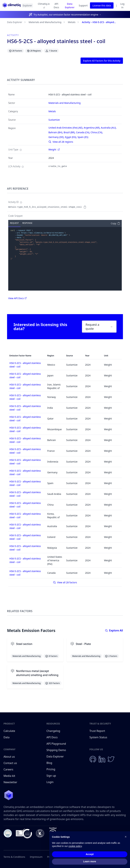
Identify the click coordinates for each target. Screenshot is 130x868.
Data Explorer (70, 6)
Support (83, 5)
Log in (122, 6)
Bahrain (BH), (56, 132)
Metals (72, 22)
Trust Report (97, 731)
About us (9, 757)
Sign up (51, 776)
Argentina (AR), (92, 128)
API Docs (56, 6)
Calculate (9, 731)
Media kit (9, 776)
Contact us (10, 763)
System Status (98, 737)
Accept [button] (90, 858)
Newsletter (10, 782)
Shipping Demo (56, 750)
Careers (8, 769)
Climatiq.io (44, 5)
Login (50, 782)
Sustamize (54, 120)
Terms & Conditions (14, 857)
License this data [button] (102, 5)
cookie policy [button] (75, 850)
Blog (49, 763)
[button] (126, 840)
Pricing (51, 769)
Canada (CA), (83, 132)
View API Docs (17, 298)
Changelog (53, 731)
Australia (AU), (109, 128)
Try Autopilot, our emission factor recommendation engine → (67, 15)
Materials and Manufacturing (45, 22)
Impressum (36, 857)
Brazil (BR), (70, 132)
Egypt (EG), (71, 137)
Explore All (114, 630)
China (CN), (97, 132)
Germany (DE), (57, 137)
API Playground (56, 744)
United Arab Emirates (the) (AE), (66, 128)
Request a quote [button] (99, 327)
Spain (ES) (83, 137)
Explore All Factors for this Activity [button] (102, 61)
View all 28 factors (65, 582)
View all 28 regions (61, 142)
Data (6, 737)
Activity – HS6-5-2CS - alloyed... (99, 22)
